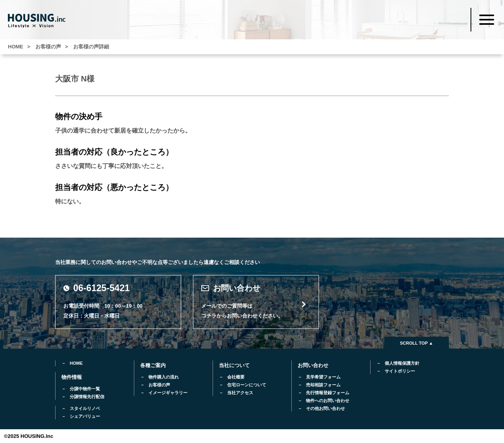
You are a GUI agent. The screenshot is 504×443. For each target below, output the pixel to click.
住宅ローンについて (247, 385)
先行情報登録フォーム (328, 393)
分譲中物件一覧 (85, 389)
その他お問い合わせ (325, 408)
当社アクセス (240, 393)
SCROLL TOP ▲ (417, 343)
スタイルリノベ (85, 408)
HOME (76, 363)
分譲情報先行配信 (87, 397)
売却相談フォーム (323, 385)
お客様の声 (159, 385)
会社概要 (236, 377)
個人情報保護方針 (402, 363)
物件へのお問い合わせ (328, 401)
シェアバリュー (85, 416)
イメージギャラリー (168, 393)
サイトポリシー (400, 371)
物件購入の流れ (164, 377)
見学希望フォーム (323, 377)
